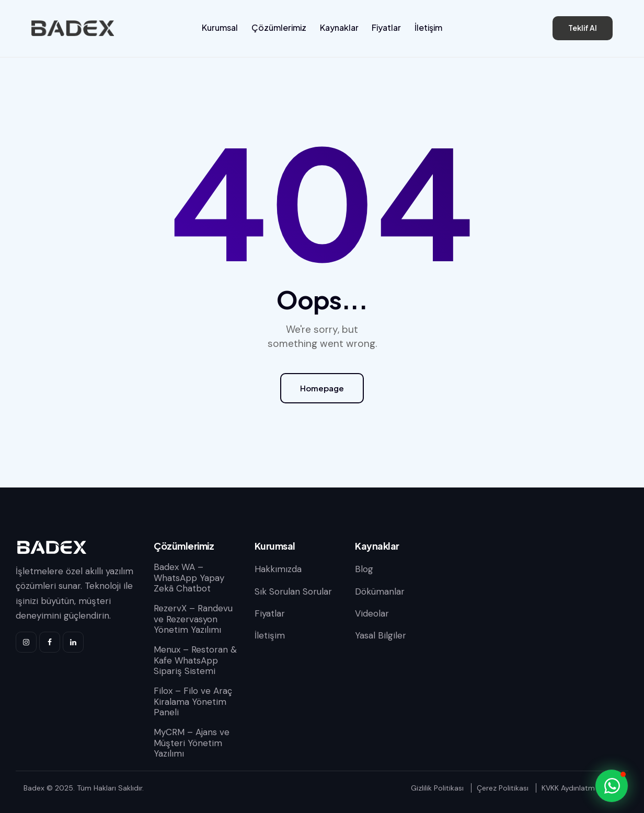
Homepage (322, 388)
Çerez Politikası (503, 788)
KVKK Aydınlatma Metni (581, 788)
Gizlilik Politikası (437, 788)
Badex (34, 788)
